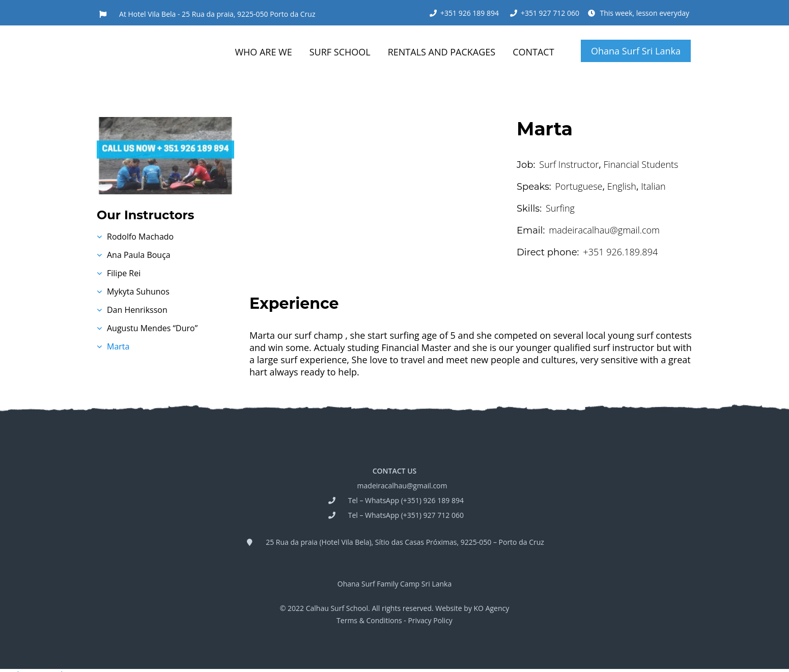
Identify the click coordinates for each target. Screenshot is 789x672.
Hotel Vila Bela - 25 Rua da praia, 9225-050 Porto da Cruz (222, 14)
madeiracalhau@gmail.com (402, 486)
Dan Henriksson (137, 310)
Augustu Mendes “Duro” (152, 328)
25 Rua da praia (292, 542)
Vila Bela (355, 542)
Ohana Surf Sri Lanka (636, 51)
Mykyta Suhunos (138, 291)
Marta (118, 346)
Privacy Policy (430, 620)
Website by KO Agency (472, 608)
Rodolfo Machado (140, 237)
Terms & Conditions (369, 620)
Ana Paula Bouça (139, 255)
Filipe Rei (124, 273)
